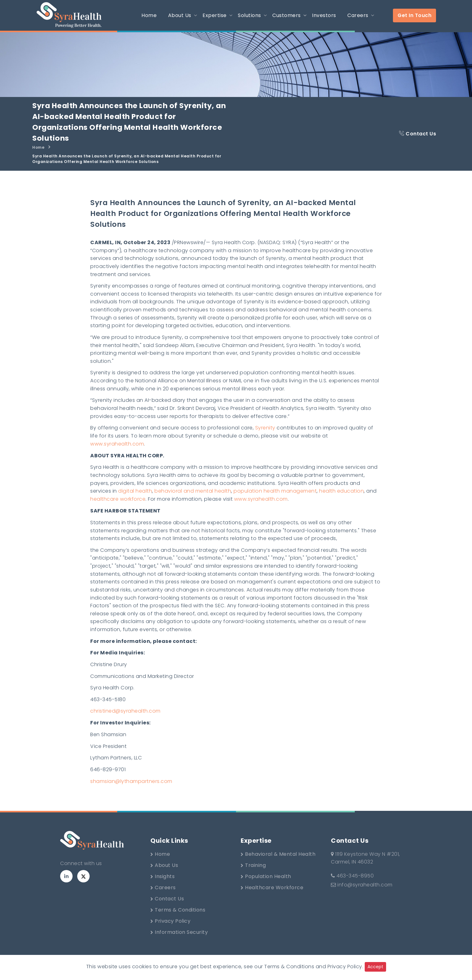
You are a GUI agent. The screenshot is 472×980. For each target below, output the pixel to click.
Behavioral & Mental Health (278, 862)
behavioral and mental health (193, 496)
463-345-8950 (352, 884)
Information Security (179, 940)
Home (38, 149)
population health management (275, 496)
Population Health (266, 884)
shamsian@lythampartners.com (131, 789)
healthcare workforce (118, 504)
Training (253, 873)
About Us (164, 873)
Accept (375, 967)
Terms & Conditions (178, 918)
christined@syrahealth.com (125, 718)
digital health (135, 496)
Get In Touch (414, 15)
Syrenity (265, 432)
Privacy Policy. (345, 967)
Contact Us (418, 134)
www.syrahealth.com (117, 448)
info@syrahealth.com (362, 893)
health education (341, 496)
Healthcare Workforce (272, 895)
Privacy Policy (170, 929)
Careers (163, 895)
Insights (163, 884)
